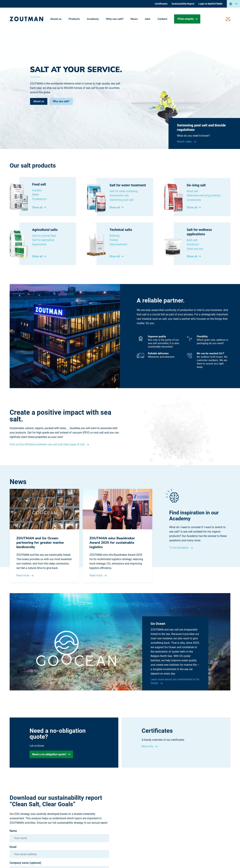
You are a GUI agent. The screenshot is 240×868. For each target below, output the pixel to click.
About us (56, 19)
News (134, 19)
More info (148, 746)
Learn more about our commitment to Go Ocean (175, 681)
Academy (93, 19)
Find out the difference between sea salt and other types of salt (47, 444)
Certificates (161, 4)
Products (74, 19)
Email (13, 847)
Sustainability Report (183, 4)
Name (13, 831)
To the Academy (179, 548)
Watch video (185, 142)
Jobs (148, 19)
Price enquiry (188, 19)
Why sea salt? (115, 19)
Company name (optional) (25, 863)
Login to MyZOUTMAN (210, 4)
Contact (162, 19)
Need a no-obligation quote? (51, 754)
